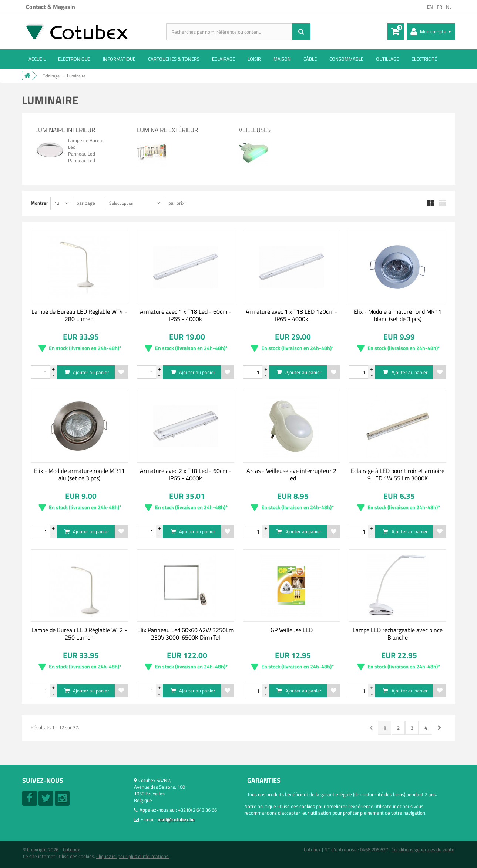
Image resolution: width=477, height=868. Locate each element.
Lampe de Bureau (86, 140)
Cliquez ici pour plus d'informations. (133, 856)
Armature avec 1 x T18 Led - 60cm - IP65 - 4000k (186, 315)
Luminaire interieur (65, 130)
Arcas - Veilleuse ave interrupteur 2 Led (291, 474)
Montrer (39, 203)
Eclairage (224, 59)
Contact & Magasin (51, 7)
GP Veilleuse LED (292, 630)
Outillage (387, 59)
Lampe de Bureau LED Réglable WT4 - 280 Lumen (79, 315)
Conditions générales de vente (423, 849)
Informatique (119, 59)
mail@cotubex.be (176, 819)
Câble (310, 59)
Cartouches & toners (174, 59)
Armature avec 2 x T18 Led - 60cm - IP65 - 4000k (186, 474)
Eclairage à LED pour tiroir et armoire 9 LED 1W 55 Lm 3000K (398, 474)
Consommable (346, 59)
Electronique (74, 59)
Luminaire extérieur (167, 130)
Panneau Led (82, 154)
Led (72, 147)
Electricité (424, 59)
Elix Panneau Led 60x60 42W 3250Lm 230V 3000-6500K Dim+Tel (185, 634)
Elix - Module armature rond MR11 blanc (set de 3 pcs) (398, 315)
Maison (282, 59)
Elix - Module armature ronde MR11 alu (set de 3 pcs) (79, 474)
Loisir (254, 59)
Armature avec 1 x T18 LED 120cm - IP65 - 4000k (292, 315)
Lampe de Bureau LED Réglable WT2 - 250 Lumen (79, 634)
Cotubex (71, 849)
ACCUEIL (37, 59)
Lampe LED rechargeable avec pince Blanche (398, 634)
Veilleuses (255, 130)
